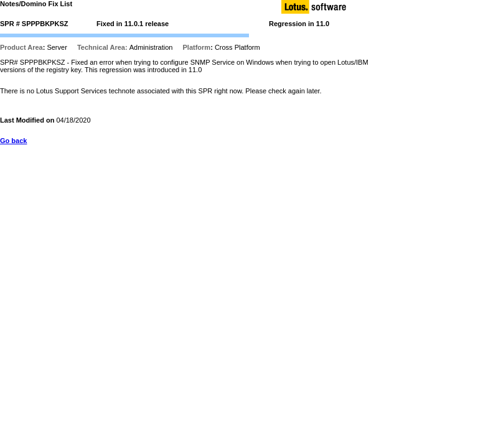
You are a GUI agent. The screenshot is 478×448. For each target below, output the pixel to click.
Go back (13, 141)
